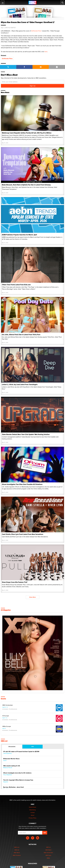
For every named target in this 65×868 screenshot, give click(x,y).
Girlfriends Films (36, 31)
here (46, 52)
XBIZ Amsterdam (8, 705)
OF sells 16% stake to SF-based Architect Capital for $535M (21, 752)
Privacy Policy (32, 818)
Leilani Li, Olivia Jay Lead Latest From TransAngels (20, 384)
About (33, 815)
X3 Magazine (6, 610)
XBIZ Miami (48, 850)
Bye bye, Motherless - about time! (13, 787)
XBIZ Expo (48, 855)
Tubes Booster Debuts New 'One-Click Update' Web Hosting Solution (26, 434)
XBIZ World (17, 853)
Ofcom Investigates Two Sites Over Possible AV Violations (22, 484)
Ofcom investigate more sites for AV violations (17, 773)
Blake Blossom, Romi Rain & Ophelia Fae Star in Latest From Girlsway (26, 185)
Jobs (32, 747)
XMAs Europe (7, 726)
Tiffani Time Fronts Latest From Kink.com (16, 285)
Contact (33, 812)
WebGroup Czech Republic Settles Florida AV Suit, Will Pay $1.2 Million (27, 133)
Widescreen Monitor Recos (11, 759)
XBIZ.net (4, 741)
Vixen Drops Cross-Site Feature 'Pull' (15, 582)
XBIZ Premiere (17, 855)
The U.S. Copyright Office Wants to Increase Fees (18, 780)
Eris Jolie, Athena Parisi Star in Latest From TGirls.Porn (21, 335)
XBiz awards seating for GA (12, 766)
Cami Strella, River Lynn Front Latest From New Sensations (23, 534)
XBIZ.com (17, 847)
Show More (32, 597)
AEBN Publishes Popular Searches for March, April (19, 235)
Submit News (33, 807)
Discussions (12, 747)
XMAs (48, 858)
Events (3, 699)
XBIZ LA (48, 847)
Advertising (32, 810)
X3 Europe (6, 716)
